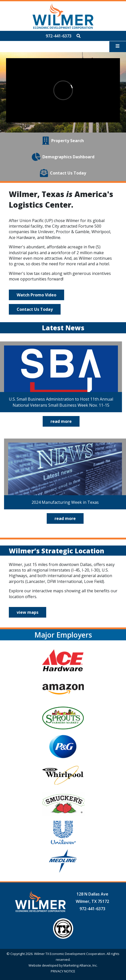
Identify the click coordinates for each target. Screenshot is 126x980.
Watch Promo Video (36, 295)
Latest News (63, 328)
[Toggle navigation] (118, 47)
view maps (28, 612)
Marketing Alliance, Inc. (80, 965)
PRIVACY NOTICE (63, 971)
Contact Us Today (35, 309)
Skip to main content (0, 4)
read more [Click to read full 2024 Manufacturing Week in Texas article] (65, 518)
